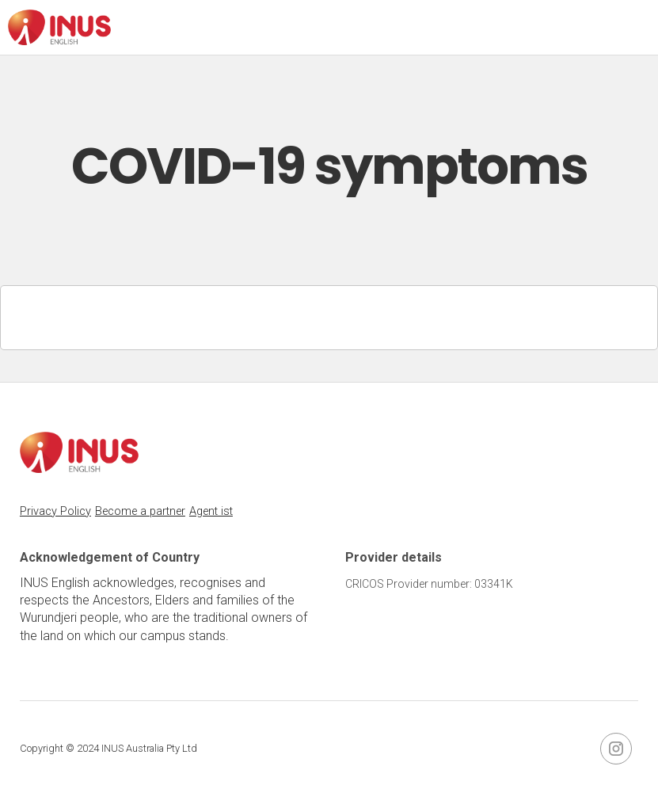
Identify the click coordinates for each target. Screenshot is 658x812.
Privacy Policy (55, 511)
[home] (59, 27)
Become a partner (140, 511)
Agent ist (211, 511)
